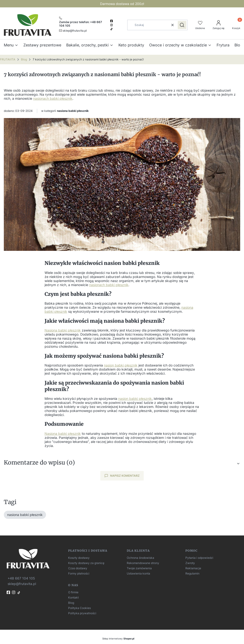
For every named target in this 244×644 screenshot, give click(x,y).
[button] (182, 25)
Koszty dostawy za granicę (86, 563)
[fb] (9, 592)
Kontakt (73, 597)
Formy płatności (79, 573)
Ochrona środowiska (140, 558)
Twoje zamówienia (139, 568)
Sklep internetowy (118, 639)
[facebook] (112, 21)
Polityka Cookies (79, 608)
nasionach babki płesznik (53, 98)
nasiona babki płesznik (73, 111)
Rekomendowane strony (143, 563)
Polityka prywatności (82, 613)
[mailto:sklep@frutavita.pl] (73, 30)
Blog (24, 59)
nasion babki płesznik (121, 365)
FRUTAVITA (8, 59)
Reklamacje (193, 568)
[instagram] (112, 25)
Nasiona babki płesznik (63, 330)
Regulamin (192, 573)
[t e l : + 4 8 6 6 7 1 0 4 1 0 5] (21, 578)
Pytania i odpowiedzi (199, 558)
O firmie (73, 592)
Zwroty (190, 563)
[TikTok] (112, 29)
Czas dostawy (78, 568)
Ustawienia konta (138, 573)
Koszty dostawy (79, 558)
